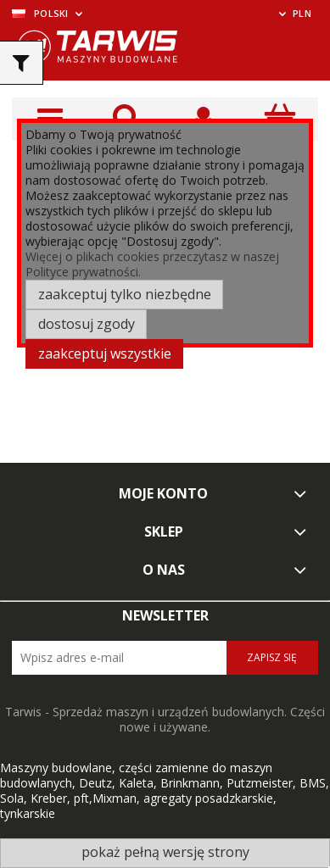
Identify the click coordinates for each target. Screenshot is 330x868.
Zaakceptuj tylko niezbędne (125, 294)
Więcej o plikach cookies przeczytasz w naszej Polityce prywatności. (152, 264)
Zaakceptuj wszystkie (105, 353)
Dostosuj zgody (87, 324)
